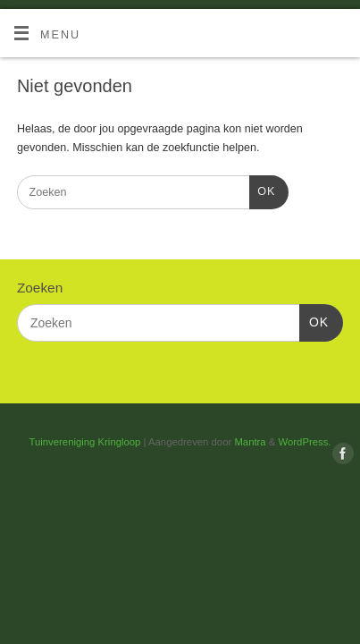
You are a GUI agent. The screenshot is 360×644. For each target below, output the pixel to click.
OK (263, 190)
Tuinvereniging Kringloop (85, 442)
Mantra (250, 442)
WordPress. (305, 442)
